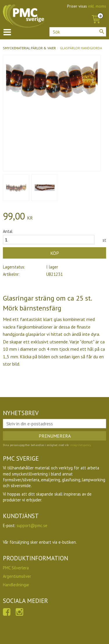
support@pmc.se (32, 525)
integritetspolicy (80, 445)
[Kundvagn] (96, 13)
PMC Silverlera (16, 568)
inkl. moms (97, 6)
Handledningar (16, 585)
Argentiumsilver (17, 576)
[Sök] (102, 31)
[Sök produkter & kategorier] (78, 32)
